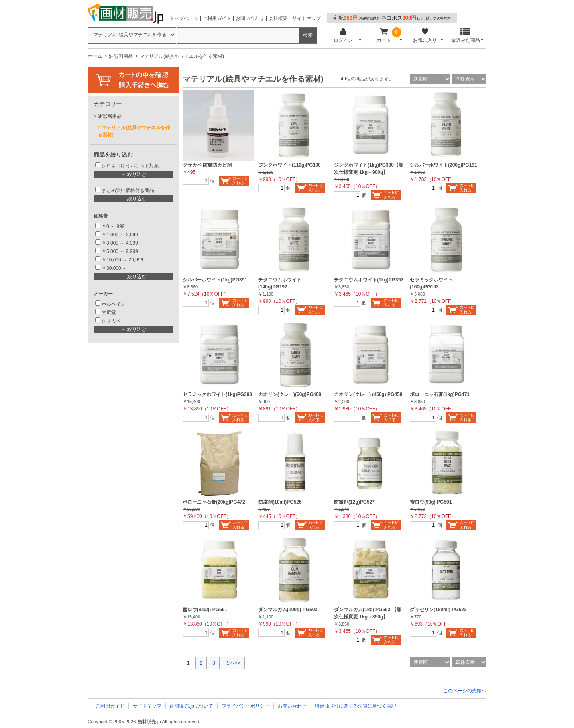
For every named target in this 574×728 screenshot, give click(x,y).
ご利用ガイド (217, 18)
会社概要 (278, 18)
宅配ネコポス (392, 18)
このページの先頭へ (465, 691)
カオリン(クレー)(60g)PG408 (290, 394)
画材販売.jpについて (192, 706)
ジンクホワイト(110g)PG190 (290, 165)
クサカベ (111, 321)
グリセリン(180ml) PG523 (438, 610)
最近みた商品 (466, 36)
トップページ (184, 18)
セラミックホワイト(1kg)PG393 (217, 394)
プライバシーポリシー (246, 706)
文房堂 (109, 312)
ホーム (95, 56)
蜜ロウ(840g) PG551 (205, 610)
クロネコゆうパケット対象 (130, 166)
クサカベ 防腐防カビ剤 (207, 165)
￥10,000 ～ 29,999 (122, 260)
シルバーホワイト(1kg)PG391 (215, 280)
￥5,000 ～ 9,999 (120, 251)
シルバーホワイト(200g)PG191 (443, 165)
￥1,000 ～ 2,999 (120, 235)
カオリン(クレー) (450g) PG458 (368, 394)
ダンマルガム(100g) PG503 (288, 610)
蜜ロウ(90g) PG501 (431, 502)
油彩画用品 (121, 56)
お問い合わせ (250, 18)
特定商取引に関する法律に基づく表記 (356, 706)
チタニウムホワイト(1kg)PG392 (369, 280)
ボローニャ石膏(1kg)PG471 (440, 394)
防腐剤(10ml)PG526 (280, 502)
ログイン (343, 36)
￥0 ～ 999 (113, 226)
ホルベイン (114, 304)
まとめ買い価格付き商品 (128, 190)
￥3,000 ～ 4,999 (120, 243)
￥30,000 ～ (115, 268)
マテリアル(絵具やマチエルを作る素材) (134, 131)
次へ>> (233, 663)
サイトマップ (307, 18)
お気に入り (425, 36)
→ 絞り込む (133, 174)
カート (384, 36)
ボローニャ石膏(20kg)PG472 (214, 502)
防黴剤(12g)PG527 (354, 502)
